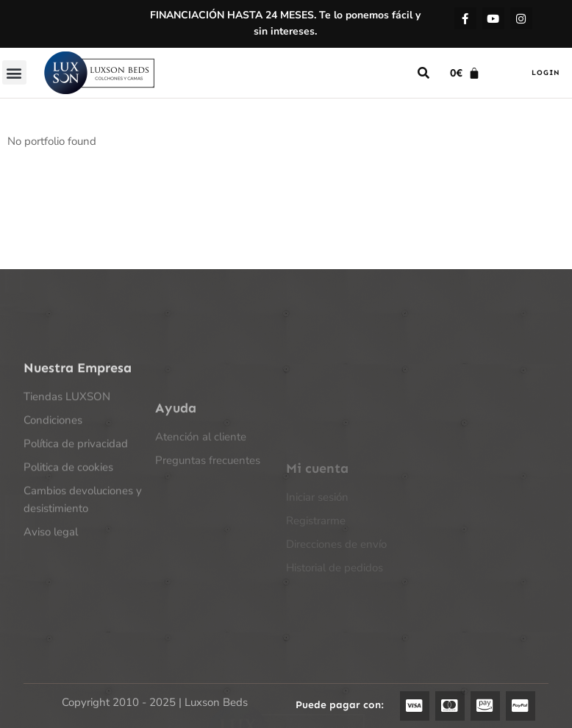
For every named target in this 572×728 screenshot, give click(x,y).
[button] (14, 72)
